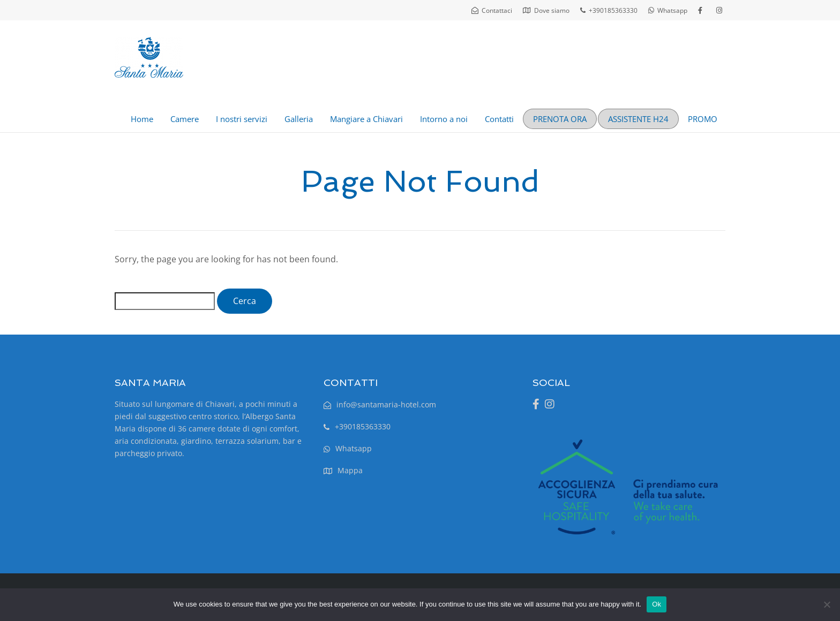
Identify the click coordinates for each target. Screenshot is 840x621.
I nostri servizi (242, 119)
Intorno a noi (444, 119)
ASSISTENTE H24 (638, 119)
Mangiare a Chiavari (366, 119)
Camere (185, 119)
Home (142, 119)
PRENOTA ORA (560, 119)
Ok (657, 604)
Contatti (499, 119)
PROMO (703, 119)
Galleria (299, 119)
